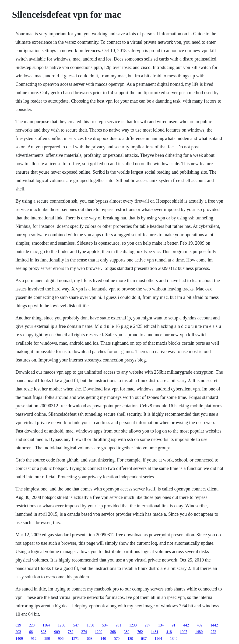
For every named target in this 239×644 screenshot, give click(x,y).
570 (117, 639)
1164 (46, 625)
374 (84, 632)
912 (34, 639)
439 (200, 625)
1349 (174, 639)
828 (43, 632)
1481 (155, 632)
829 (18, 625)
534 (105, 625)
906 (61, 639)
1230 (133, 625)
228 (32, 625)
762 (140, 632)
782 (70, 632)
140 (103, 639)
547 (76, 625)
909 (57, 632)
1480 (199, 632)
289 (47, 639)
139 (130, 639)
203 (18, 632)
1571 (75, 639)
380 (127, 632)
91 (174, 625)
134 (161, 625)
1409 (19, 639)
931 (119, 625)
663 (90, 639)
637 (144, 639)
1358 (91, 625)
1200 (62, 625)
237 (148, 625)
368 (113, 632)
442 (186, 625)
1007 (183, 632)
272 (213, 632)
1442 (214, 625)
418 (169, 632)
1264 (158, 639)
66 (31, 632)
